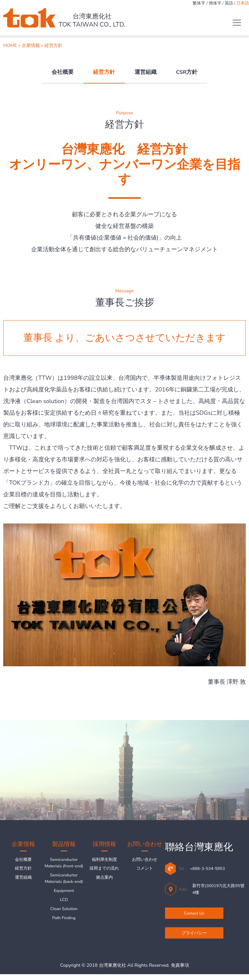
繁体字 (191, 4)
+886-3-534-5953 (212, 869)
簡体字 (210, 4)
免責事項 (180, 971)
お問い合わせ (145, 860)
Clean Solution (64, 932)
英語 (226, 4)
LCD (64, 922)
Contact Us (194, 916)
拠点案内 (104, 881)
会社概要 (63, 72)
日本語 (242, 4)
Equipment (64, 912)
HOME (10, 45)
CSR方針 (187, 72)
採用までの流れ (104, 870)
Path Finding (64, 942)
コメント (145, 870)
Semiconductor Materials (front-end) (64, 868)
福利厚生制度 (104, 860)
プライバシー (194, 937)
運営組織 (146, 72)
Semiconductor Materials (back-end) (64, 894)
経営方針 (104, 72)
